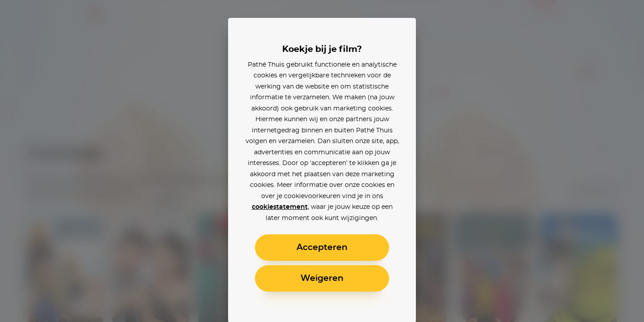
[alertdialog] (322, 161)
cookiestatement (280, 207)
